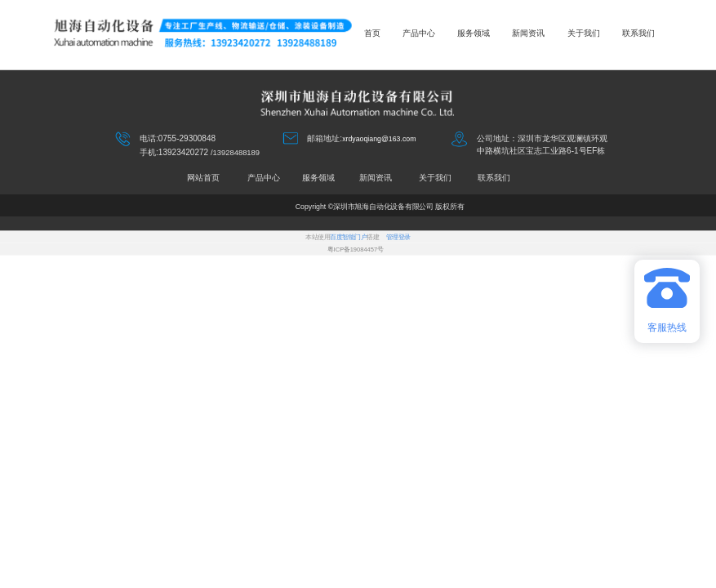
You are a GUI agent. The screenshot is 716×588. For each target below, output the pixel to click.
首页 (372, 33)
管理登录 (398, 237)
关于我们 (584, 33)
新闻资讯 (528, 33)
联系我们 (638, 33)
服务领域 (474, 33)
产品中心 (419, 33)
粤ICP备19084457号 (356, 249)
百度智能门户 (348, 237)
